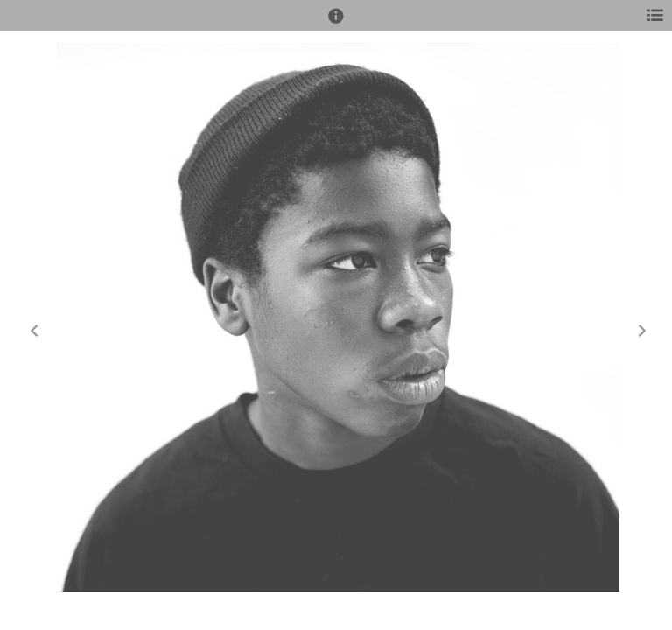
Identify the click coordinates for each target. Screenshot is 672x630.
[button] (336, 24)
